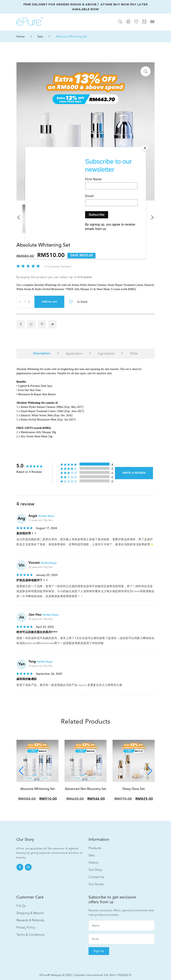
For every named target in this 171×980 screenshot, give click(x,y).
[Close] (145, 148)
